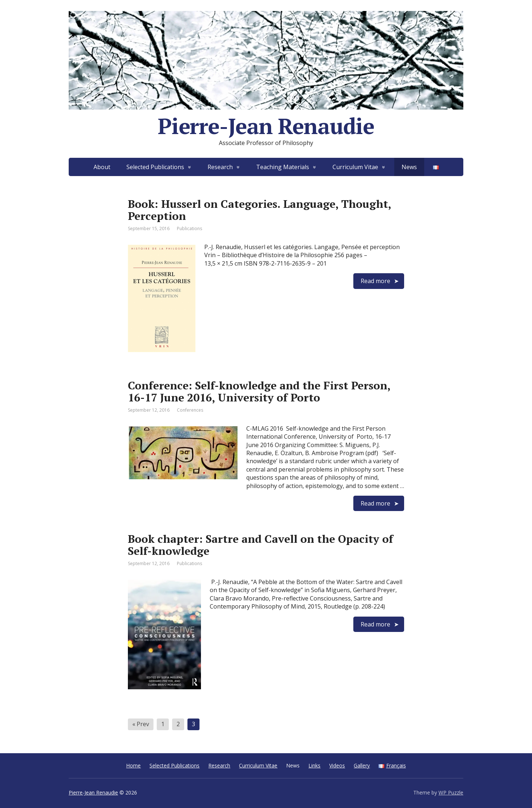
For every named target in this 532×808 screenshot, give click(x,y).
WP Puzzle (451, 792)
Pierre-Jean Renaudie (93, 792)
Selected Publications (155, 167)
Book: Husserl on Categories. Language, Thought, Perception (259, 210)
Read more (375, 281)
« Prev (141, 724)
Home (133, 765)
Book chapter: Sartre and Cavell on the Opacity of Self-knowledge (261, 545)
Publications (189, 228)
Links (314, 765)
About (102, 167)
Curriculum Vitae (355, 167)
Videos (337, 765)
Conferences (190, 410)
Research (220, 167)
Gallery (362, 765)
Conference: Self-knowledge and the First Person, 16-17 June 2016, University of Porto (259, 391)
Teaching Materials (283, 167)
